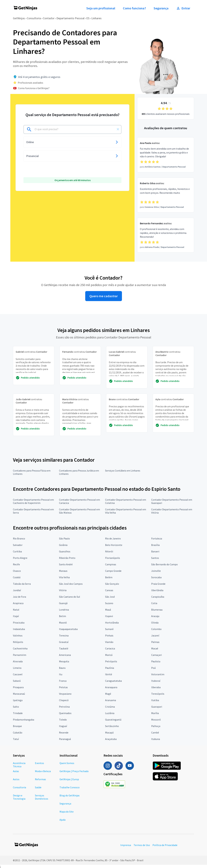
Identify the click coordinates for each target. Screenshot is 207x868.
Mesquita (64, 661)
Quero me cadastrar (104, 296)
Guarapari (157, 707)
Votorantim (158, 674)
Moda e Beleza (43, 771)
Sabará (17, 681)
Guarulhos (65, 551)
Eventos (39, 763)
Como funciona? (134, 8)
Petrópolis (111, 661)
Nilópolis (18, 642)
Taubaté (64, 648)
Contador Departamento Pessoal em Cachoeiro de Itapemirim (33, 501)
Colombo (156, 629)
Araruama (111, 700)
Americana (65, 655)
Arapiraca (18, 603)
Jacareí (155, 635)
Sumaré (109, 629)
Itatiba (155, 700)
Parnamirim (20, 655)
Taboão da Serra (22, 584)
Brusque (17, 726)
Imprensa (126, 845)
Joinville (156, 571)
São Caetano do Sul (70, 597)
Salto (16, 707)
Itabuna (156, 739)
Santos (155, 558)
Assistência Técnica (19, 765)
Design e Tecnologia (19, 797)
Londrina (64, 610)
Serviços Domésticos (42, 797)
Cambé (155, 732)
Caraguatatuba (113, 681)
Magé (108, 694)
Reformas (40, 779)
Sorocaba (156, 577)
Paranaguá (65, 739)
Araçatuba (111, 739)
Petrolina (64, 707)
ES (88, 18)
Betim (63, 616)
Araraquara (111, 687)
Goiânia (63, 545)
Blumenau (157, 610)
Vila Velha (64, 577)
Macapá (109, 732)
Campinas (111, 564)
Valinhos (18, 635)
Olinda (155, 623)
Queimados (65, 713)
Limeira (17, 668)
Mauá (108, 610)
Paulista (156, 661)
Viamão (109, 642)
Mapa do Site (67, 812)
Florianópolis (113, 558)
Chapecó (64, 700)
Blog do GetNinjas (70, 795)
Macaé (155, 648)
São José (110, 597)
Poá (153, 668)
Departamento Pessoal (70, 18)
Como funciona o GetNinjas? (34, 88)
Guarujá (63, 603)
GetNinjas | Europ (69, 779)
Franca (63, 681)
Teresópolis (158, 694)
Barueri (155, 551)
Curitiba (17, 551)
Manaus (63, 571)
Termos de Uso (142, 845)
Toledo (63, 720)
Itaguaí (63, 726)
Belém (109, 577)
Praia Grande (158, 584)
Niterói (109, 551)
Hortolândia (112, 623)
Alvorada (18, 661)
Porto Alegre (20, 558)
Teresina (64, 635)
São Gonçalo (112, 584)
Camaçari (156, 655)
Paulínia (110, 668)
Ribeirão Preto (67, 558)
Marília (155, 713)
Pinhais (109, 635)
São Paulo (64, 538)
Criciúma (110, 707)
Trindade (18, 713)
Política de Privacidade (165, 845)
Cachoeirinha (20, 648)
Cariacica (110, 648)
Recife (16, 564)
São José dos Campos (71, 584)
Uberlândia (157, 590)
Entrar (183, 8)
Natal (16, 610)
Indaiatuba (19, 629)
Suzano (109, 603)
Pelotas (63, 687)
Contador (49, 18)
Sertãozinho (112, 726)
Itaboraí (156, 681)
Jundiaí (17, 590)
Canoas (109, 590)
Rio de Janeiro (113, 538)
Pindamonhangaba (24, 720)
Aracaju (155, 616)
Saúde (38, 787)
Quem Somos (67, 763)
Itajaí (16, 616)
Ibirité (109, 674)
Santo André (66, 564)
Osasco (17, 571)
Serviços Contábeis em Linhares (123, 471)
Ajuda (63, 820)
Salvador (18, 545)
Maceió (63, 623)
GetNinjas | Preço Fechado (74, 771)
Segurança (161, 8)
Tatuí (16, 739)
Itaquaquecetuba (68, 629)
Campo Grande (113, 571)
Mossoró (156, 720)
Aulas (16, 771)
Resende (64, 732)
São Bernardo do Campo (164, 564)
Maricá (109, 655)
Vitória (63, 590)
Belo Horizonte (114, 545)
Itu (61, 674)
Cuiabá (17, 577)
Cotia (154, 603)
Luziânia (110, 713)
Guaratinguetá (113, 720)
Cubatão (18, 732)
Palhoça (156, 726)
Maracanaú (19, 694)
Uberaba (156, 687)
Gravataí (64, 642)
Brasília (155, 545)
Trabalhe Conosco (70, 787)
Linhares (96, 18)
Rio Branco (19, 538)
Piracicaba (19, 623)
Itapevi (109, 616)
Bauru (62, 668)
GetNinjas (19, 18)
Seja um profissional (101, 8)
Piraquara (18, 687)
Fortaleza (157, 538)
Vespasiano (65, 694)
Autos (16, 779)
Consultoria (34, 18)
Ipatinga (18, 700)
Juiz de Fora (19, 597)
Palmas (155, 642)
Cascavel (18, 674)
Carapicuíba (158, 597)
